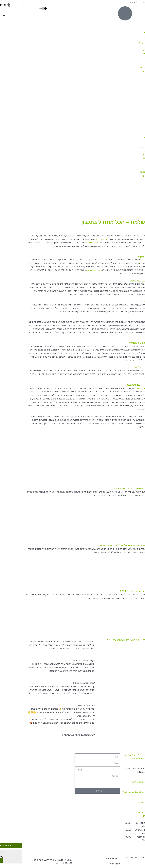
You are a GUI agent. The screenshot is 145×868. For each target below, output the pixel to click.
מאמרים (134, 99)
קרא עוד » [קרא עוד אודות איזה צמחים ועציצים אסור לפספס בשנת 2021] (139, 604)
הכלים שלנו (126, 78)
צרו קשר (134, 106)
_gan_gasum (114, 799)
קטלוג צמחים (132, 12)
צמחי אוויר (130, 85)
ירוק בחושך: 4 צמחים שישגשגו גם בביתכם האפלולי (119, 488)
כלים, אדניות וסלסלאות (124, 67)
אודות (135, 102)
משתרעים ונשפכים (123, 32)
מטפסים (127, 36)
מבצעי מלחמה (131, 8)
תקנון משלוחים (88, 858)
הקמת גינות (132, 92)
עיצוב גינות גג (117, 388)
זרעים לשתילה (125, 46)
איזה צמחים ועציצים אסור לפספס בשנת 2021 (122, 591)
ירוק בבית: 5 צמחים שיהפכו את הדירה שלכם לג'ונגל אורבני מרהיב (112, 545)
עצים (129, 40)
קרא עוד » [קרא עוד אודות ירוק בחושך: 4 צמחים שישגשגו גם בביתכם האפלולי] (139, 502)
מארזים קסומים (128, 60)
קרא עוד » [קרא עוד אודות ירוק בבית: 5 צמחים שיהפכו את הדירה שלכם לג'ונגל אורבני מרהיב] (139, 559)
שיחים (128, 26)
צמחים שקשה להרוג (126, 50)
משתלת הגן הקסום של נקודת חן (121, 812)
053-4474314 (114, 779)
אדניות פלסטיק (125, 71)
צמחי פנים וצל (128, 15)
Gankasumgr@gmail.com (109, 789)
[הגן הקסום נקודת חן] (24, 761)
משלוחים (134, 95)
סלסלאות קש (125, 74)
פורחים (128, 29)
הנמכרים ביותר (128, 57)
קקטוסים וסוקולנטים (126, 54)
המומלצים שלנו (128, 64)
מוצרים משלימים (127, 81)
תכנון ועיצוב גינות (66, 243)
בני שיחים (127, 22)
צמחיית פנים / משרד (129, 88)
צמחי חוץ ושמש (128, 18)
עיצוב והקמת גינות (76, 239)
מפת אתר (90, 864)
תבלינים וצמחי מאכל (122, 43)
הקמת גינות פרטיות (69, 270)
